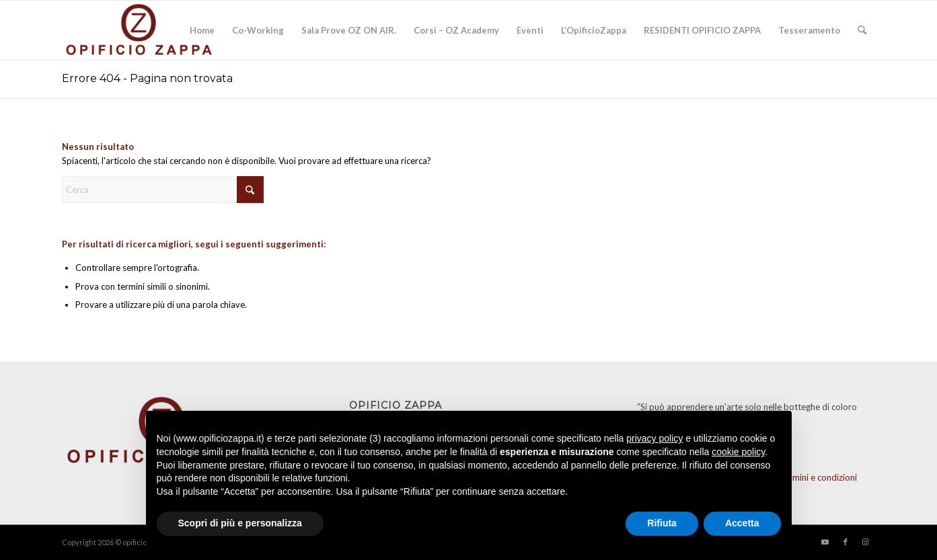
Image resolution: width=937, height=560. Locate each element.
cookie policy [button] (738, 452)
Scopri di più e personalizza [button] (240, 523)
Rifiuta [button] (662, 523)
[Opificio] (140, 30)
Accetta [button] (742, 523)
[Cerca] (862, 30)
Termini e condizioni (818, 477)
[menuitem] (202, 30)
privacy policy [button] (654, 438)
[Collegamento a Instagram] (866, 542)
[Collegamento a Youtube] (825, 542)
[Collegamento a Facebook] (846, 542)
